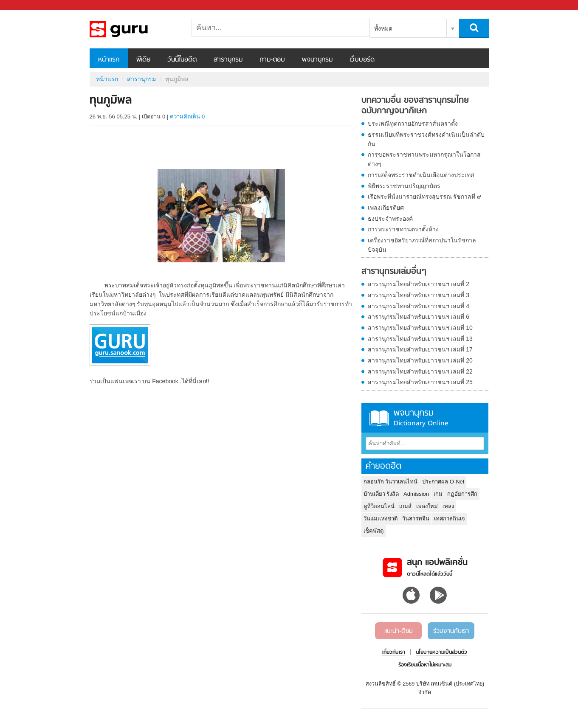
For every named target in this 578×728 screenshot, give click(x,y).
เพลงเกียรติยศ (386, 208)
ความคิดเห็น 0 (187, 117)
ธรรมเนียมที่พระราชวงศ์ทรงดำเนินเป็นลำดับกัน (426, 139)
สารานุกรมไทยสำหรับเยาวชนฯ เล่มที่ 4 (419, 306)
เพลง (448, 506)
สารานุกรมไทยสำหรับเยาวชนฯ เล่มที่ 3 (419, 295)
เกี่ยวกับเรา (394, 652)
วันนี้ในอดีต (182, 60)
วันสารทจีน (416, 519)
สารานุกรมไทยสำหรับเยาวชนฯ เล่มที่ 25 (420, 382)
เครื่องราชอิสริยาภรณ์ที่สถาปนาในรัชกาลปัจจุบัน (422, 245)
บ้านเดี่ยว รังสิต (381, 494)
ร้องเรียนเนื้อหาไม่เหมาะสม (425, 665)
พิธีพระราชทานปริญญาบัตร (404, 186)
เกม (438, 494)
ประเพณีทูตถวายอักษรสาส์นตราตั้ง (413, 124)
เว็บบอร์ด (362, 60)
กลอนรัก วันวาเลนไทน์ (391, 482)
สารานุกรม (228, 60)
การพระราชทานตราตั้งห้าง (403, 229)
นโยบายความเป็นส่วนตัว (441, 652)
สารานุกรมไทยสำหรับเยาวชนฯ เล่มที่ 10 (420, 328)
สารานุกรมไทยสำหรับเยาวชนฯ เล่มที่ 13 (420, 339)
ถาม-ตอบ (272, 60)
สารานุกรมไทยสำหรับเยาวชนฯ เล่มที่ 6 (419, 317)
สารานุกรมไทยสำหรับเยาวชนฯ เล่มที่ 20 (420, 360)
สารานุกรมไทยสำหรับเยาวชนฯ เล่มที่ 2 (419, 284)
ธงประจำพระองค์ (390, 219)
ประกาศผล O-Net (443, 482)
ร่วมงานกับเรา (451, 631)
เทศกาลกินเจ (450, 519)
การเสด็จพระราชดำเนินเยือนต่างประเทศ (421, 175)
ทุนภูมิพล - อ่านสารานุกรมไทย (134, 29)
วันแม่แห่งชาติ (381, 519)
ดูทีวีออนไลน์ (379, 506)
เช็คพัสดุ (374, 531)
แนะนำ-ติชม (399, 631)
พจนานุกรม (317, 60)
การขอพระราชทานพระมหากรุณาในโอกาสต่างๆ (424, 159)
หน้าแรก (109, 60)
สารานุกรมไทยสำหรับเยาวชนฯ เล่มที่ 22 (420, 371)
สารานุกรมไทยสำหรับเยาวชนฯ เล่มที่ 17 (420, 349)
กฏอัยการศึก (462, 494)
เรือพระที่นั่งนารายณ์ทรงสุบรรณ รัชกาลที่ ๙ (425, 197)
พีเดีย (143, 60)
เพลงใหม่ (427, 506)
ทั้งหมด (383, 28)
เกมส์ (405, 506)
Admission (416, 494)
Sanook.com (25, 5)
